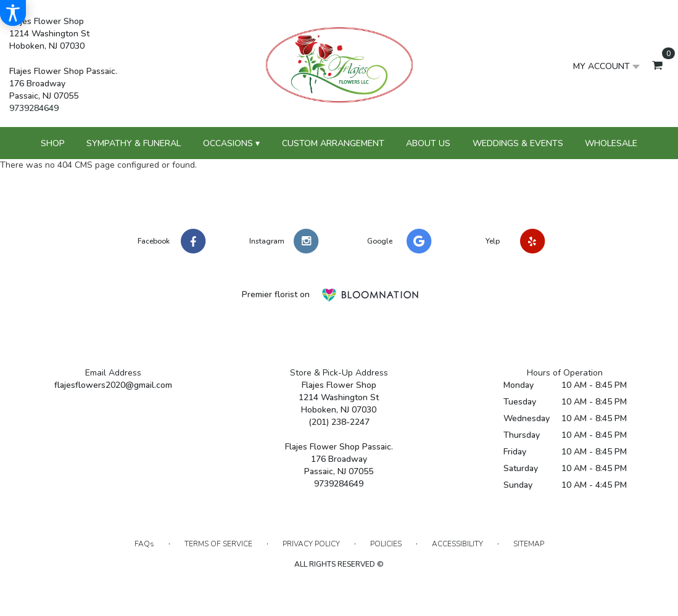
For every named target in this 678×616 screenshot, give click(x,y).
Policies (386, 544)
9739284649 (34, 108)
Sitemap (529, 544)
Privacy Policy (311, 544)
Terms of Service (218, 544)
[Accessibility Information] (13, 13)
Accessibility (457, 544)
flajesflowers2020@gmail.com (113, 385)
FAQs (144, 544)
